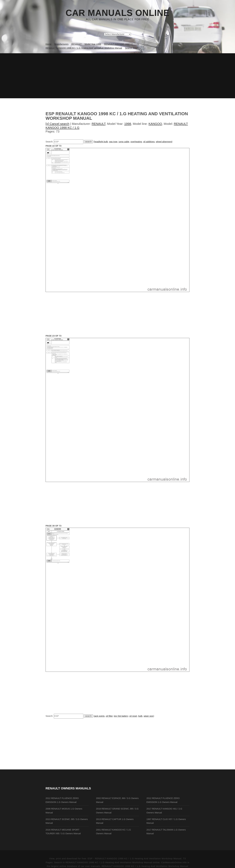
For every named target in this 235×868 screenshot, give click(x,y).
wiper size (148, 716)
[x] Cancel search (57, 124)
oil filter (109, 716)
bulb (140, 716)
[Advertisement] (117, 76)
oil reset (133, 716)
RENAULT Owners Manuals (68, 788)
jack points (99, 716)
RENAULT (99, 124)
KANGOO (155, 124)
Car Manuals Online (118, 13)
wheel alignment (164, 142)
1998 (128, 124)
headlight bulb (101, 142)
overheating (136, 142)
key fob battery (121, 716)
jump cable (124, 142)
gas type (113, 142)
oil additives (149, 142)
